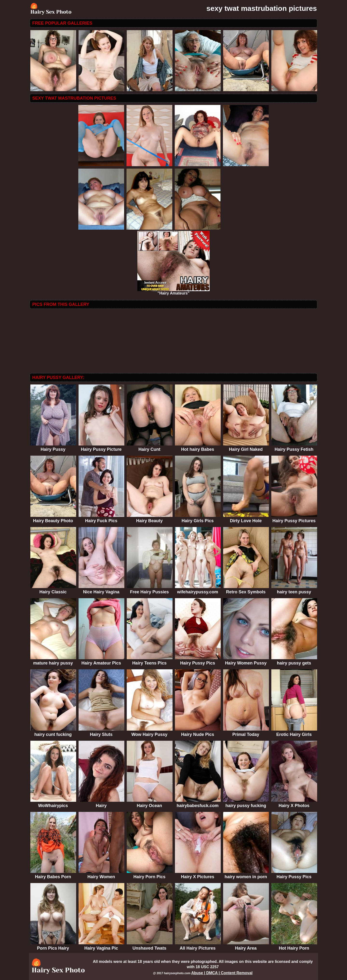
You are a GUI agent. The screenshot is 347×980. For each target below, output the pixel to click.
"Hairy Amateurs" (173, 291)
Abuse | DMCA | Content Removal (222, 973)
